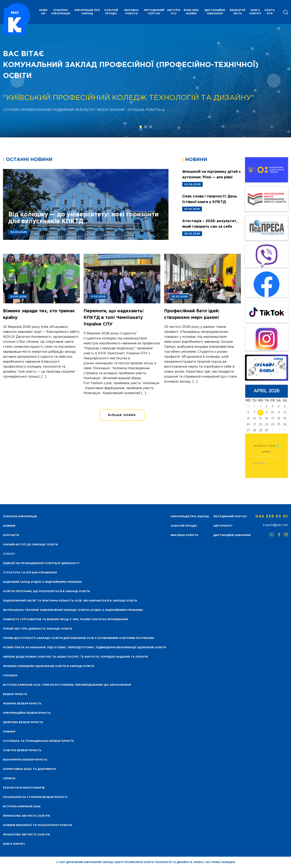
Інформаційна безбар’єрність (27, 713)
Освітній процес (111, 12)
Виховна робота (131, 12)
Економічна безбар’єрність (25, 760)
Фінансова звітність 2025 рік (26, 816)
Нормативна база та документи (29, 769)
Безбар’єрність (238, 12)
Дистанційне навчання (215, 12)
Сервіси (9, 779)
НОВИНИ (43, 12)
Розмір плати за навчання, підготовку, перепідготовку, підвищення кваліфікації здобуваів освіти (84, 648)
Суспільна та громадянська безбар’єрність (38, 741)
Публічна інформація (61, 12)
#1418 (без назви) (191, 12)
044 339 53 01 (272, 517)
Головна (10, 676)
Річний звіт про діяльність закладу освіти (38, 629)
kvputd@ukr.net (275, 525)
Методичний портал (154, 12)
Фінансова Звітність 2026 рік (27, 835)
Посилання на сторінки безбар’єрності (35, 797)
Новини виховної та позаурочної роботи (38, 825)
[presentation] (17, 81)
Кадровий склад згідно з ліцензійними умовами (42, 582)
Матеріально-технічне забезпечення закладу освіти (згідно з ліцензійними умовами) (73, 610)
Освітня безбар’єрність (22, 750)
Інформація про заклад (87, 12)
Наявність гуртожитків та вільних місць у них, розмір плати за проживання (65, 620)
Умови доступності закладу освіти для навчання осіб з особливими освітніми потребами (78, 638)
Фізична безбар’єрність (22, 704)
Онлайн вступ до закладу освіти (30, 545)
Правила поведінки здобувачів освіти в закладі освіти (49, 666)
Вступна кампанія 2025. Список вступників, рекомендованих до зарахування (67, 685)
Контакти (270, 12)
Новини (9, 732)
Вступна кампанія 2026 (22, 807)
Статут (9, 554)
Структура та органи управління (30, 573)
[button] (141, 127)
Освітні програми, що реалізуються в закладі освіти (46, 591)
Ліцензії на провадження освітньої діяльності (41, 563)
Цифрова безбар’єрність (23, 722)
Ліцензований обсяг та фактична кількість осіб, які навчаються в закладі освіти (70, 601)
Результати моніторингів (24, 788)
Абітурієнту (174, 12)
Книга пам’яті (255, 12)
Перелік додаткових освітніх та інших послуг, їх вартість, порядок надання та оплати (75, 657)
